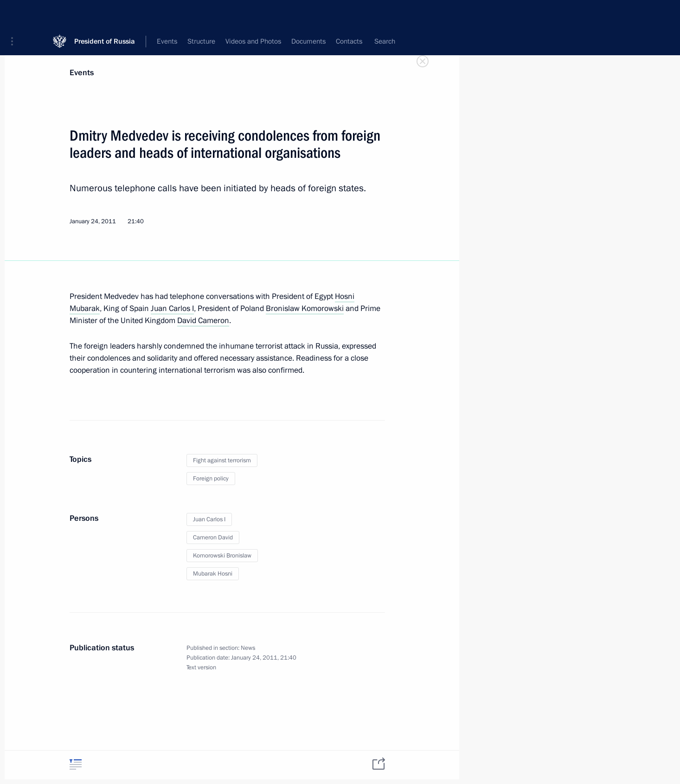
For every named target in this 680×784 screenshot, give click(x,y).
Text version (201, 667)
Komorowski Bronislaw (222, 556)
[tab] (76, 764)
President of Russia (105, 14)
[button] (15, 14)
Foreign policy (211, 479)
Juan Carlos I (172, 308)
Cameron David (213, 538)
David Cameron (203, 321)
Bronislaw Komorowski (305, 308)
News (248, 648)
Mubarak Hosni (213, 574)
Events (82, 73)
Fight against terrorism (222, 460)
